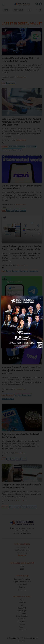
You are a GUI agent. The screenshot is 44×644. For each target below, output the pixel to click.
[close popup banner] (40, 298)
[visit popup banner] (22, 322)
